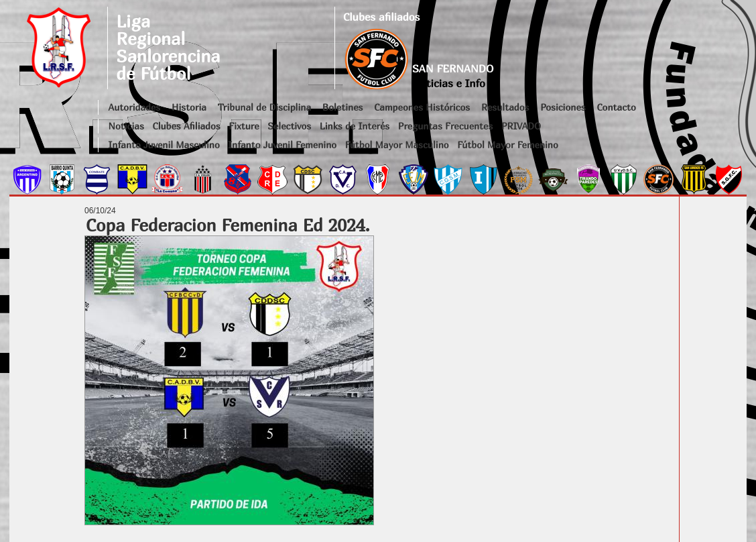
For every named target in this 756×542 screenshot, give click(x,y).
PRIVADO (521, 126)
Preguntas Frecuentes (446, 126)
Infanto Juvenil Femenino (282, 145)
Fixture (244, 126)
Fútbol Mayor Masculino (397, 145)
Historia (189, 107)
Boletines (343, 107)
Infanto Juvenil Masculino (164, 145)
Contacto (616, 107)
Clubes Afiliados (187, 126)
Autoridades (135, 107)
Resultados (505, 107)
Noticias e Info (449, 83)
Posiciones (563, 107)
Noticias (126, 126)
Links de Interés (355, 126)
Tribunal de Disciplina (264, 107)
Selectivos (289, 126)
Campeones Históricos (422, 107)
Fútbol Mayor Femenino (508, 145)
